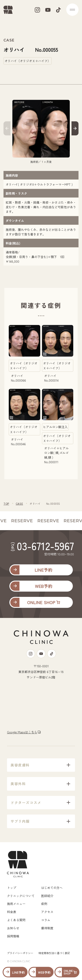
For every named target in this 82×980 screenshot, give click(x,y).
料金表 (12, 912)
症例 (44, 904)
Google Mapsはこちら (22, 732)
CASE (19, 503)
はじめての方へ (52, 888)
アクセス (47, 912)
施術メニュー (16, 904)
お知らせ (13, 928)
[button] (7, 129)
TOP (6, 503)
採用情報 (13, 936)
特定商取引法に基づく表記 (54, 953)
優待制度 (47, 928)
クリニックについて (21, 896)
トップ (12, 888)
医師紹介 (47, 896)
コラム (46, 920)
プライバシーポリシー (20, 953)
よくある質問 (16, 920)
